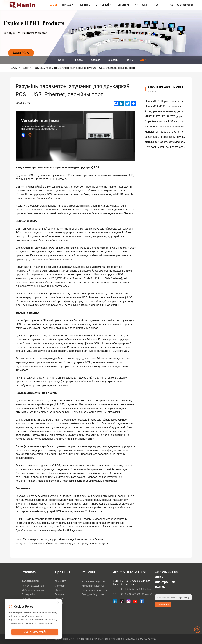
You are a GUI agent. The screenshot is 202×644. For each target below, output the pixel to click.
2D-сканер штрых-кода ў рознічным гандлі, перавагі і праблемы (63, 539)
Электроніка (28, 594)
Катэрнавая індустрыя (94, 581)
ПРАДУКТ (69, 5)
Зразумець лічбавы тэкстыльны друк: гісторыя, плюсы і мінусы (68, 543)
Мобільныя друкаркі (33, 590)
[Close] (58, 603)
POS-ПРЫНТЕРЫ (31, 581)
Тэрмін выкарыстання (125, 639)
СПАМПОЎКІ (104, 5)
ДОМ (54, 5)
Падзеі (79, 60)
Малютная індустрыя (93, 586)
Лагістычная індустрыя (94, 590)
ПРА (155, 5)
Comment (60, 586)
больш (152, 91)
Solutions (123, 5)
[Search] (172, 5)
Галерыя (95, 60)
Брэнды (85, 5)
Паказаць (112, 60)
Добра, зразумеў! (35, 632)
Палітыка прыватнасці (96, 639)
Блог (143, 60)
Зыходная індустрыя (93, 594)
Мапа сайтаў (148, 639)
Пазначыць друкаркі (33, 586)
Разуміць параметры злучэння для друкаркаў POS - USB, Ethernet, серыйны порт (84, 68)
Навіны (129, 60)
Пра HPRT (63, 60)
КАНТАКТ (141, 5)
